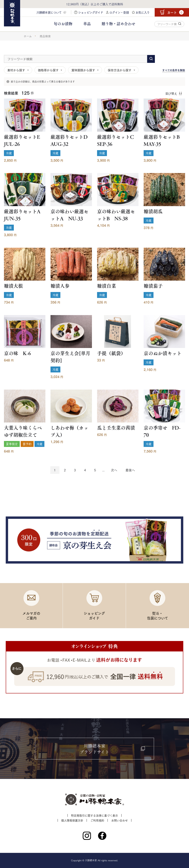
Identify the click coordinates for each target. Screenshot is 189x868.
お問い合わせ (120, 820)
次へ (114, 470)
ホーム (28, 36)
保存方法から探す (120, 70)
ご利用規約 (97, 820)
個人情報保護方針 (72, 820)
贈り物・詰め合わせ (118, 24)
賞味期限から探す (83, 70)
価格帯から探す (48, 70)
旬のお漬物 (63, 24)
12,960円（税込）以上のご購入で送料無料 (95, 4)
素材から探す (16, 70)
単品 (87, 24)
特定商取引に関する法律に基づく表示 (94, 815)
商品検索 (45, 36)
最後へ (130, 470)
